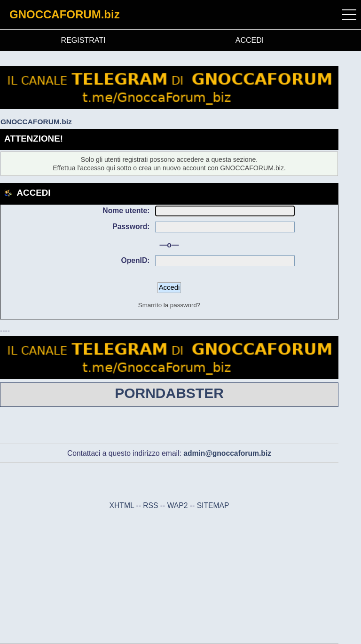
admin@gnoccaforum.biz (227, 453)
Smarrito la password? (169, 305)
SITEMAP (213, 505)
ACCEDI (250, 40)
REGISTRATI (83, 40)
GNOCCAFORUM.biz (65, 14)
